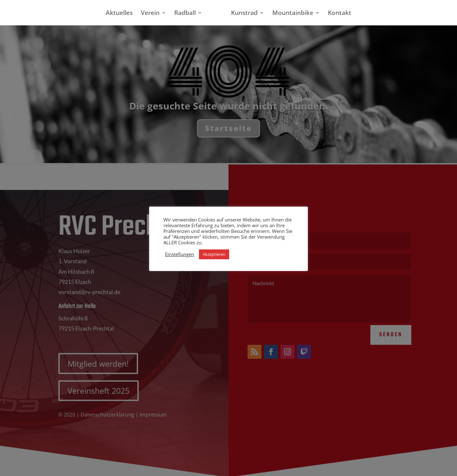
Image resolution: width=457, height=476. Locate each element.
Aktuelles (119, 14)
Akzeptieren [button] (214, 254)
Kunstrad (244, 14)
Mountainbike (293, 14)
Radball (185, 14)
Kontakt (340, 14)
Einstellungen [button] (180, 254)
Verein (150, 14)
